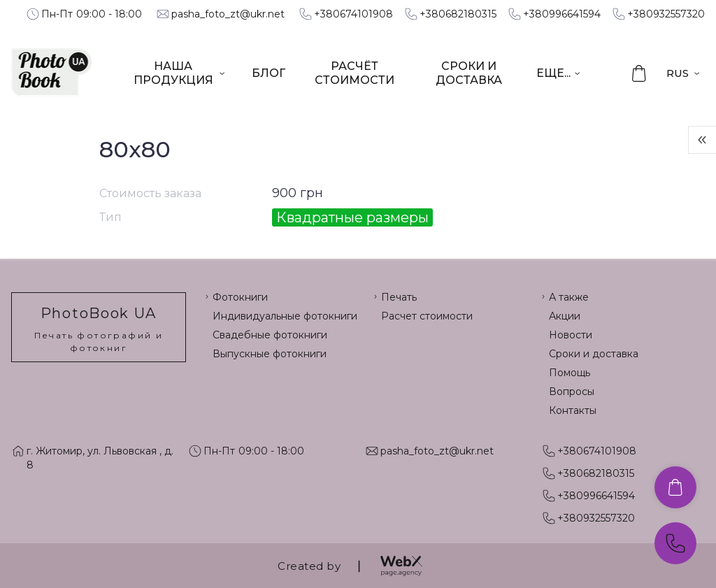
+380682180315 (458, 14)
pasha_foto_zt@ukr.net (228, 14)
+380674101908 (353, 14)
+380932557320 (666, 14)
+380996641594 (562, 14)
